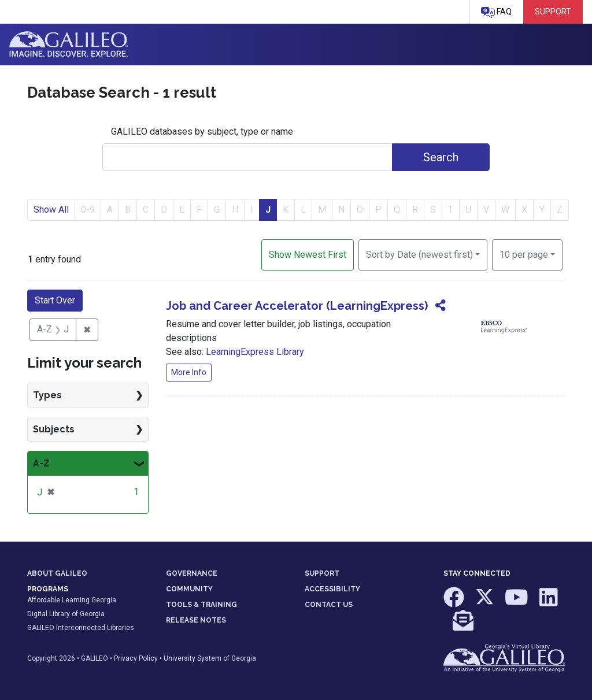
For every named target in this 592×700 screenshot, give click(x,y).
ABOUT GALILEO (57, 573)
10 (524, 254)
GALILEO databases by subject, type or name (202, 132)
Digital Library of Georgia (66, 614)
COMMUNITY (189, 589)
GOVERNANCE (192, 573)
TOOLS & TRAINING (201, 605)
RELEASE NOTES (196, 620)
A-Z (41, 463)
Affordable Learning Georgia (72, 600)
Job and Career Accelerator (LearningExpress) (297, 306)
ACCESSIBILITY (332, 589)
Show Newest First (308, 255)
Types (47, 395)
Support (553, 12)
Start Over (55, 300)
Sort (419, 255)
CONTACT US (329, 605)
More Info (189, 372)
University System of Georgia (210, 658)
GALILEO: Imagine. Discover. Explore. (69, 45)
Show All (51, 210)
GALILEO (95, 658)
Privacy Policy (136, 658)
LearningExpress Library (255, 352)
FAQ (496, 12)
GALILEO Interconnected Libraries (81, 628)
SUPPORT (322, 573)
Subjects (54, 429)
